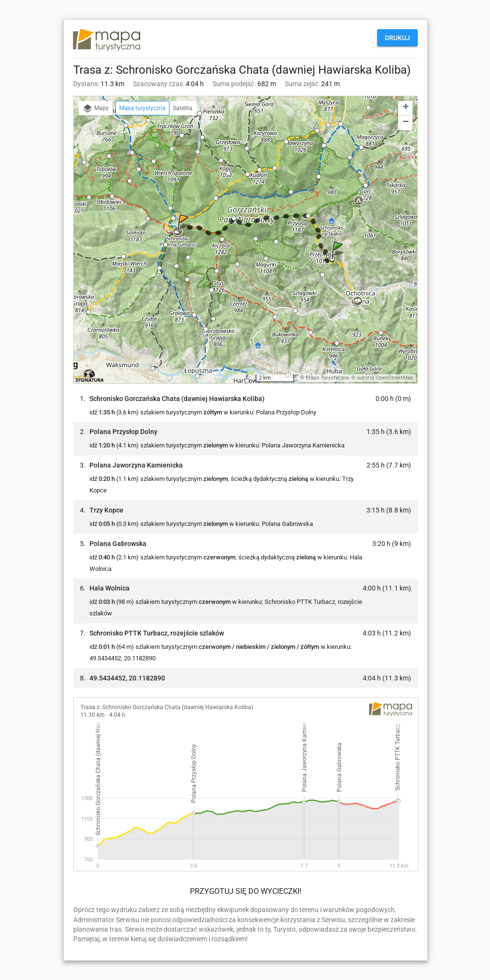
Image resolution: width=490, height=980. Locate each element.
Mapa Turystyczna (327, 378)
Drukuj (397, 38)
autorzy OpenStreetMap (385, 378)
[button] (339, 260)
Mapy (95, 109)
